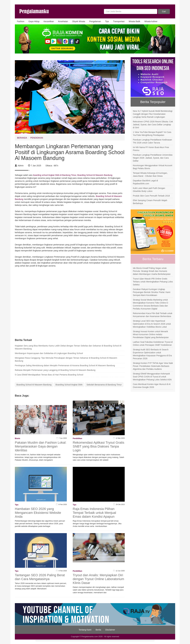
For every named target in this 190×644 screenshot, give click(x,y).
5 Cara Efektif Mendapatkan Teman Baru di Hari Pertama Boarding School (49, 375)
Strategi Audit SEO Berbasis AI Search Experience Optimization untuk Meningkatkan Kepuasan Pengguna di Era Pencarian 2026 (152, 354)
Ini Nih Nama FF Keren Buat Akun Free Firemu (151, 149)
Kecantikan (49, 21)
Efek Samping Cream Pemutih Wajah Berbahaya (150, 202)
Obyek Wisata (79, 21)
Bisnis (18, 438)
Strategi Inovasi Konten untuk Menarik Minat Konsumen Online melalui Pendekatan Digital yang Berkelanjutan (151, 334)
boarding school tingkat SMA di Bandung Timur (55, 175)
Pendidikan (77, 438)
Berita (98, 630)
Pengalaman (95, 21)
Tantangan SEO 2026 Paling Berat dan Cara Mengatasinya (40, 577)
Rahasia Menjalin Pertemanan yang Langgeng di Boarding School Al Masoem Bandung (55, 370)
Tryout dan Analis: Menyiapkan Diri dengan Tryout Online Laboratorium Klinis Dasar (98, 579)
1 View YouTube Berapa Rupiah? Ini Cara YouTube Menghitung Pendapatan (152, 134)
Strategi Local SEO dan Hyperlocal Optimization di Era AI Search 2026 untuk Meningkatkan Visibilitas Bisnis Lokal (152, 324)
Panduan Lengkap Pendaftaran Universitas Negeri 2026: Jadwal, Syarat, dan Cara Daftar (153, 158)
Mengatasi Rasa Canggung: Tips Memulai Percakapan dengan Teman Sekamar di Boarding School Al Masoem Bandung (66, 359)
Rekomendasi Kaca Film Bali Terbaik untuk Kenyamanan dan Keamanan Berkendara (153, 315)
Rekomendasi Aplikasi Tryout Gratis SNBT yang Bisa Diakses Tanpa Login (98, 446)
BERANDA (22, 138)
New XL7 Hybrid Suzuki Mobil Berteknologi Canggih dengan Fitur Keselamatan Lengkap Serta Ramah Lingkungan (153, 114)
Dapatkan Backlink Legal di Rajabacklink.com (145, 182)
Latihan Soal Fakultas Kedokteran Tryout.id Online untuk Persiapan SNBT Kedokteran (153, 343)
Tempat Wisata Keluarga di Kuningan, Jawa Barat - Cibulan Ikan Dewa (150, 174)
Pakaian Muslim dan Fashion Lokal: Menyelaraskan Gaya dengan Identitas (41, 446)
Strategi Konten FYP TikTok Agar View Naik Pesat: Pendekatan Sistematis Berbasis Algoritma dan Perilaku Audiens (153, 366)
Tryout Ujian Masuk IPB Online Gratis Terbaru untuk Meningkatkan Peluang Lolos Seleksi (153, 282)
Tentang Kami (85, 630)
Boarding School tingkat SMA (69, 385)
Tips (107, 21)
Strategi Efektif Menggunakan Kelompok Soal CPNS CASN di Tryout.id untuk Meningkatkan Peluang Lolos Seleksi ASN (152, 377)
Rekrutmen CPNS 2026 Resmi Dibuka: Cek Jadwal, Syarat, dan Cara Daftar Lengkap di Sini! (153, 125)
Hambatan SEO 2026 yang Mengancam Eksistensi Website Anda (38, 513)
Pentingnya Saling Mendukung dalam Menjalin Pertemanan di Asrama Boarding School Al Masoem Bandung (65, 365)
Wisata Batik (134, 21)
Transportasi (119, 21)
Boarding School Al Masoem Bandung (95, 175)
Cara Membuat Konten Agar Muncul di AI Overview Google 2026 (152, 386)
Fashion (21, 21)
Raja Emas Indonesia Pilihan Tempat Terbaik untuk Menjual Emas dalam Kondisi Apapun (94, 513)
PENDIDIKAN (37, 138)
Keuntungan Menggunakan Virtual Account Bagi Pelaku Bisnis (153, 167)
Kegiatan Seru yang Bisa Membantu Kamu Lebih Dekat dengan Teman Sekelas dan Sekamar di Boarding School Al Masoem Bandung (68, 347)
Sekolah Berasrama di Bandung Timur (104, 385)
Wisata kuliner (151, 21)
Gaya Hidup (34, 21)
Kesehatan (63, 21)
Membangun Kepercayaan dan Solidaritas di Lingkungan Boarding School (49, 353)
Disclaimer (110, 630)
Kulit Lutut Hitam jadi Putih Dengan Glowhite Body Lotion (149, 190)
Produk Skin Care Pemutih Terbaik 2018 (151, 196)
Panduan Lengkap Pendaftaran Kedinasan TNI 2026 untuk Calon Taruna (152, 141)
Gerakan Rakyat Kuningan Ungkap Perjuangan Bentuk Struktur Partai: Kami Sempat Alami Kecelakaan (152, 292)
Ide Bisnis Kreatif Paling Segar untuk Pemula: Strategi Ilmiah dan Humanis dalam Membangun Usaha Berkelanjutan (152, 271)
